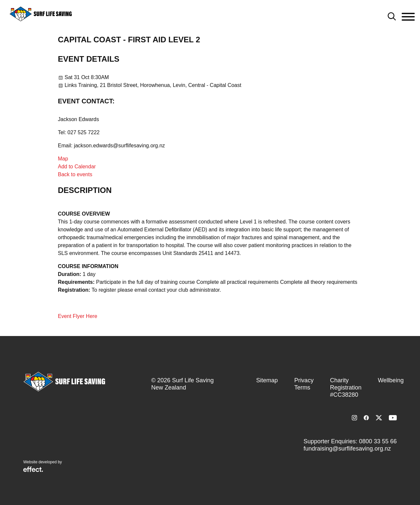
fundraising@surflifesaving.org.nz (347, 449)
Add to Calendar (77, 167)
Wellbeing (391, 380)
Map (63, 159)
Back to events (75, 174)
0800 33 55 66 (378, 441)
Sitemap (267, 380)
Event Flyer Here (78, 316)
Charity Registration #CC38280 (346, 388)
